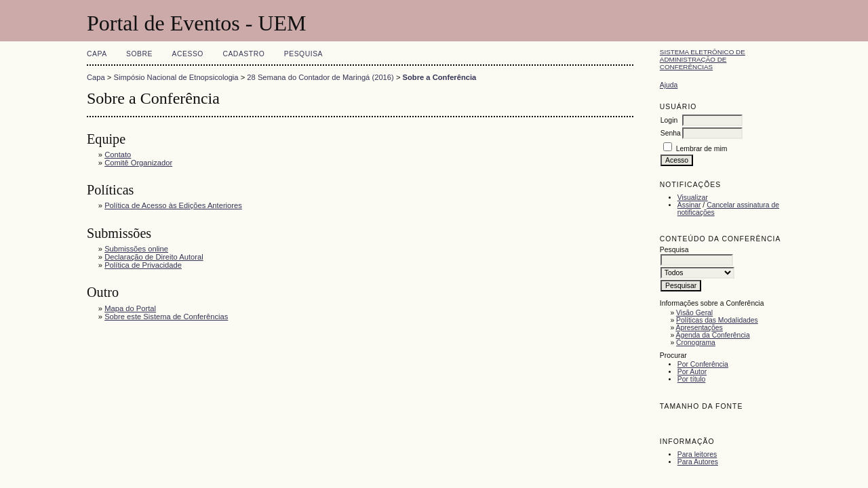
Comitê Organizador (138, 163)
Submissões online (136, 249)
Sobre (139, 54)
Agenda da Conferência (713, 335)
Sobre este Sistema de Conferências (166, 317)
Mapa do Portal (130, 308)
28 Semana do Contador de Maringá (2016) (320, 77)
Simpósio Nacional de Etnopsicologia (176, 77)
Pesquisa (303, 54)
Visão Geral (694, 313)
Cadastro (243, 54)
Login (669, 120)
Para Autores (698, 462)
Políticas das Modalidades (717, 320)
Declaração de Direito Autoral (154, 257)
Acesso (188, 54)
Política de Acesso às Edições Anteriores (173, 205)
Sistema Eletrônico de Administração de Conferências (703, 59)
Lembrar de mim (702, 149)
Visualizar (693, 198)
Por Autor (692, 372)
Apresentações (699, 328)
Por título (692, 379)
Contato (118, 155)
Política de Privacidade (143, 265)
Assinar (689, 205)
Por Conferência (703, 364)
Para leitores (697, 454)
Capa (97, 54)
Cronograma (696, 343)
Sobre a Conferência (440, 77)
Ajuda (669, 85)
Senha (671, 133)
